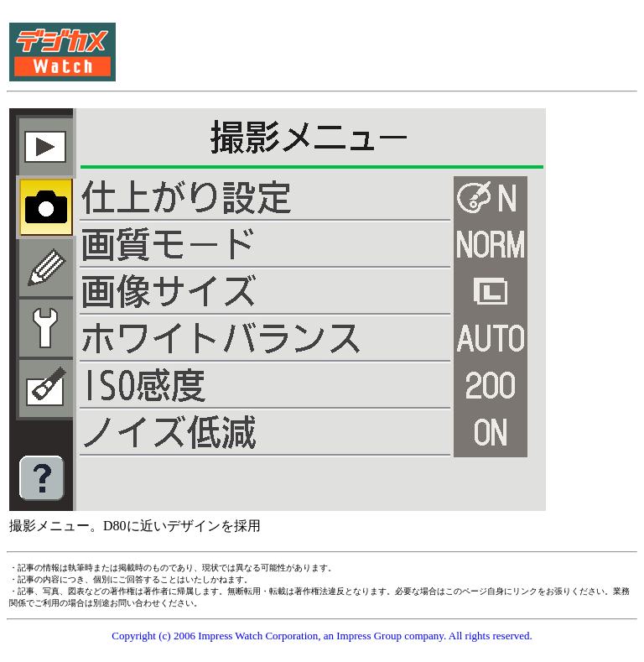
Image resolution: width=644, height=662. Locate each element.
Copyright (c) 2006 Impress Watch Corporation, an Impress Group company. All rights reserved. (322, 636)
